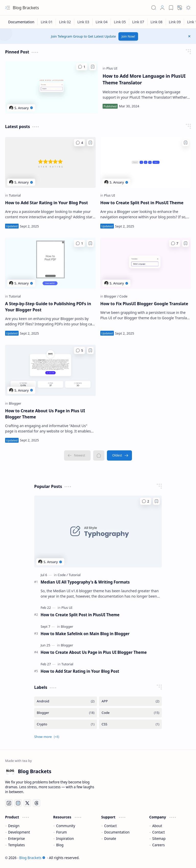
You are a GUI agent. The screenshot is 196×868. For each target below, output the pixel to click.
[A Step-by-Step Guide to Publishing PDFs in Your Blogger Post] (50, 263)
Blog (60, 845)
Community (66, 826)
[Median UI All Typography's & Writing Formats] (98, 532)
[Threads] (36, 803)
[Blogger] (111, 296)
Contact (110, 826)
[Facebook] (9, 803)
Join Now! (128, 36)
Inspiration (65, 838)
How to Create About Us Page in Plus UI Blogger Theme (45, 414)
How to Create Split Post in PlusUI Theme (142, 203)
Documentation (117, 832)
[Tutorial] (15, 195)
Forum (62, 832)
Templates (17, 845)
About (157, 826)
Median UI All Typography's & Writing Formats (85, 582)
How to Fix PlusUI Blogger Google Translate (144, 304)
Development (19, 832)
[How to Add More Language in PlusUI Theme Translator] (52, 87)
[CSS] (130, 724)
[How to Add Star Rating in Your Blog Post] (50, 163)
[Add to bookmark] (93, 67)
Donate (110, 838)
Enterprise (17, 838)
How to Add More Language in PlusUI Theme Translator (144, 79)
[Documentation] (21, 22)
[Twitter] (27, 803)
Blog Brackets (32, 858)
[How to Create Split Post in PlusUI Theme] (146, 163)
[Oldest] (120, 455)
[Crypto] (66, 724)
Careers (159, 845)
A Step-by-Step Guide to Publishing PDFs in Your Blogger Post (48, 307)
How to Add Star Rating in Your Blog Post (46, 203)
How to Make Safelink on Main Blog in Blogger (85, 634)
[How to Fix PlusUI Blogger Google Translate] (146, 263)
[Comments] (82, 67)
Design (14, 826)
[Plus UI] (112, 68)
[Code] (123, 296)
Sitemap (159, 838)
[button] (8, 8)
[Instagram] (18, 803)
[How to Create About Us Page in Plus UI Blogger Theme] (50, 370)
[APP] (130, 701)
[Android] (66, 701)
